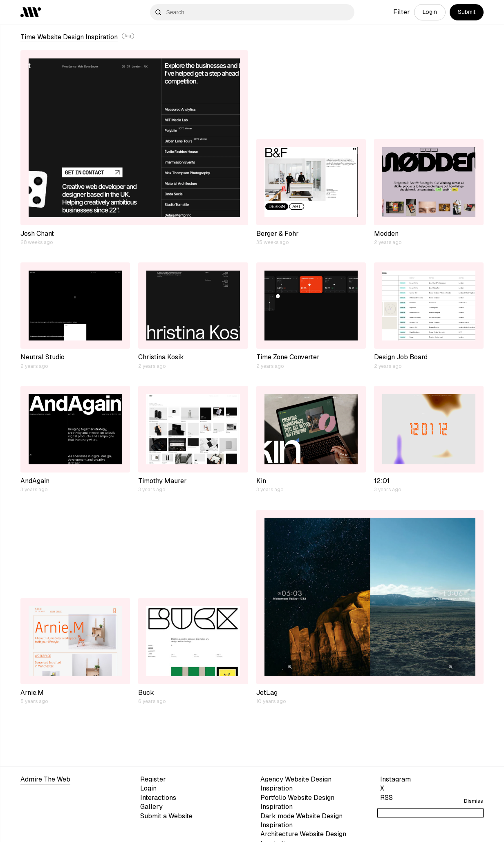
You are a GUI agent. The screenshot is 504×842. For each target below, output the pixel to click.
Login (430, 12)
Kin (261, 481)
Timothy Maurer (162, 481)
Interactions (158, 798)
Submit (467, 12)
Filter (402, 12)
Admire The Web (45, 779)
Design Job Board (401, 357)
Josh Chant (37, 234)
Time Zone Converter (288, 357)
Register (153, 779)
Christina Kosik (161, 357)
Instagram (395, 779)
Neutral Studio (43, 357)
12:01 (382, 481)
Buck (146, 693)
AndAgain (35, 481)
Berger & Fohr (278, 234)
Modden (386, 234)
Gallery (151, 807)
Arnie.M (32, 693)
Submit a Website (166, 816)
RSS (386, 798)
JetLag (267, 693)
